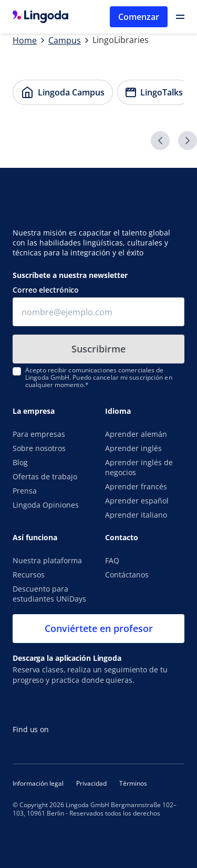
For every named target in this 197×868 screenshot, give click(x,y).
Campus (65, 40)
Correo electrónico (46, 290)
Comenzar (139, 17)
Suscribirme (98, 349)
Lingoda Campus (59, 89)
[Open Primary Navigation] (180, 17)
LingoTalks (150, 89)
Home (25, 40)
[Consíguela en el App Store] (44, 704)
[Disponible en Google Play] (115, 704)
